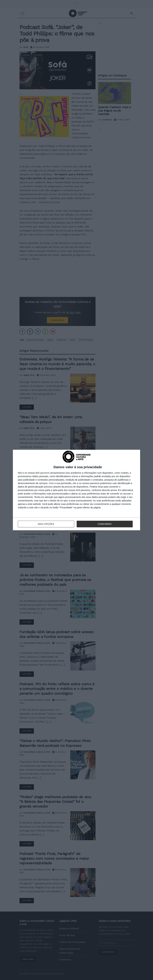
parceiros (45, 473)
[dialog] (76, 490)
